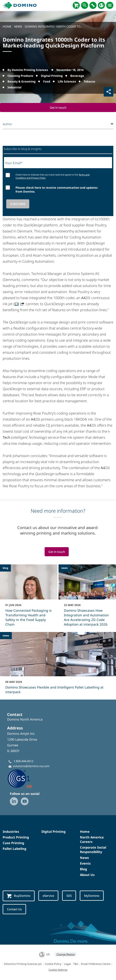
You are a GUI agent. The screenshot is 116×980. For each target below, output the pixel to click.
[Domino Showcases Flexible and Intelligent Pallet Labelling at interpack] (58, 665)
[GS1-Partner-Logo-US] (25, 779)
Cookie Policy (53, 964)
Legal (67, 964)
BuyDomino (19, 896)
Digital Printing (53, 832)
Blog (83, 869)
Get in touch (58, 107)
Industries (11, 832)
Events (85, 863)
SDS (70, 896)
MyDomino (92, 896)
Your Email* (14, 163)
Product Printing (16, 837)
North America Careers (92, 840)
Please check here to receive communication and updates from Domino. (57, 190)
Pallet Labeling (14, 849)
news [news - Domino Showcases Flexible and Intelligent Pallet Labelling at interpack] (6, 636)
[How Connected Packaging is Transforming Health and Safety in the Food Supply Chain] (29, 598)
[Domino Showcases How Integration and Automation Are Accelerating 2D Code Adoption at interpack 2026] (87, 598)
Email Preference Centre (96, 964)
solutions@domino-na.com (31, 766)
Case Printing (13, 843)
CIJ (17, 304)
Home (85, 832)
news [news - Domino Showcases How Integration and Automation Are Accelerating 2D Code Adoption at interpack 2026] (64, 568)
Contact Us (14, 909)
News (84, 858)
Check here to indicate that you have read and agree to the (53, 176)
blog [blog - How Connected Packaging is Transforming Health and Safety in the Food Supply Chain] (5, 568)
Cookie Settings (58, 970)
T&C (76, 964)
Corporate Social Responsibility (93, 850)
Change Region (66, 954)
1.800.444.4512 (23, 761)
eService (49, 896)
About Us (87, 875)
